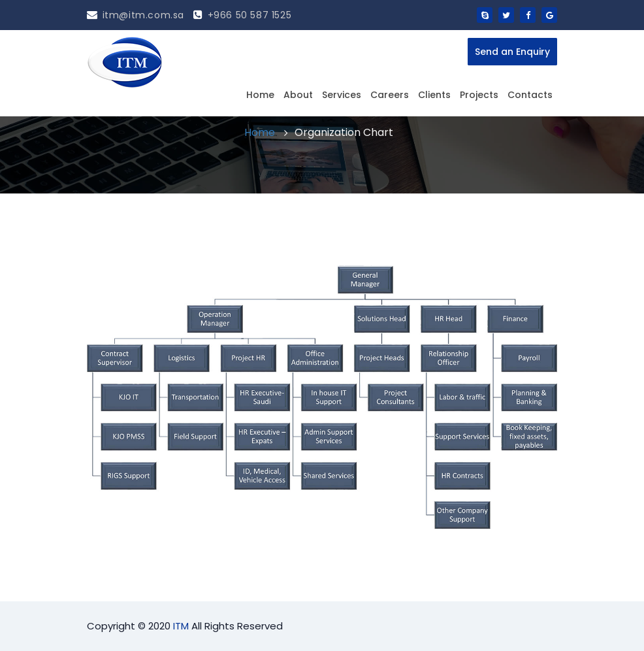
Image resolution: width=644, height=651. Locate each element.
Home (260, 95)
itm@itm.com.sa (136, 15)
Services (342, 95)
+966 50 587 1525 (242, 15)
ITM (181, 626)
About (298, 95)
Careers (390, 95)
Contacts (530, 95)
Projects (479, 95)
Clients (434, 95)
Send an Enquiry (512, 52)
